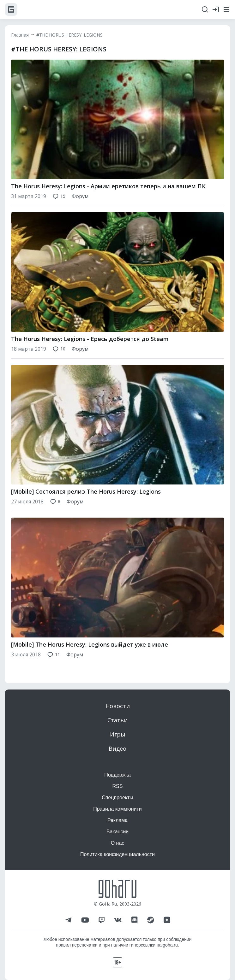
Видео (117, 748)
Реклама (117, 820)
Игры (118, 734)
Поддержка (117, 775)
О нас (118, 843)
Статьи (117, 720)
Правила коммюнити (117, 809)
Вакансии (118, 832)
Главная (20, 35)
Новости (118, 706)
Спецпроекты (117, 798)
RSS (118, 786)
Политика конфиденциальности (117, 854)
